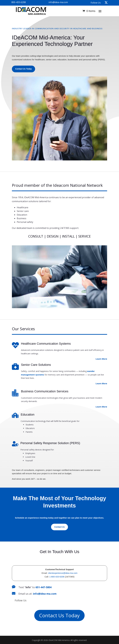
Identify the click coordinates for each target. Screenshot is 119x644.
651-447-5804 (43, 587)
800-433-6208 (19, 2)
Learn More (101, 359)
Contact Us (60, 527)
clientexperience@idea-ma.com (63, 573)
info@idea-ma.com (58, 2)
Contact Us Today (23, 69)
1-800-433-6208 (57, 577)
